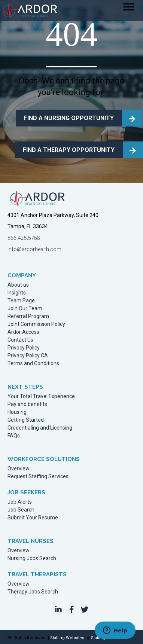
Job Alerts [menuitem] (20, 502)
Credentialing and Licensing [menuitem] (40, 428)
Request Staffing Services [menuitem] (38, 477)
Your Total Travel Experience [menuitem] (41, 396)
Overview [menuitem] (19, 469)
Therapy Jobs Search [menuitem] (33, 592)
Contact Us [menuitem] (20, 340)
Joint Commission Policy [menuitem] (36, 324)
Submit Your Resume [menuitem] (33, 518)
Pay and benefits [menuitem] (27, 404)
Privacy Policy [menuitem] (24, 348)
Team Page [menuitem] (21, 301)
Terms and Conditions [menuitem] (33, 364)
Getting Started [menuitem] (26, 420)
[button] (58, 610)
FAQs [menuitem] (14, 436)
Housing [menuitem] (17, 412)
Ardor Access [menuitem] (23, 332)
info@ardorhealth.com (34, 249)
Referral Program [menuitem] (28, 316)
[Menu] (129, 7)
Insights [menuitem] (17, 293)
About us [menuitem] (18, 285)
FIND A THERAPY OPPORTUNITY (69, 150)
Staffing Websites (67, 638)
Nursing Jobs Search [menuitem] (32, 558)
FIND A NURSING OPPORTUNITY (69, 118)
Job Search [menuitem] (21, 510)
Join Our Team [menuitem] (25, 309)
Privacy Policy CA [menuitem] (28, 356)
